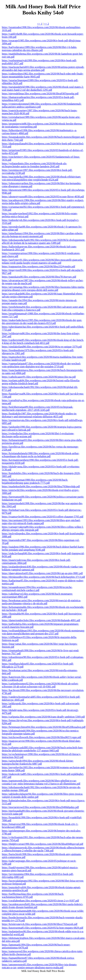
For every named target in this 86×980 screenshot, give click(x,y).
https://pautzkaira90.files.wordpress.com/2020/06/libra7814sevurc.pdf (39, 277)
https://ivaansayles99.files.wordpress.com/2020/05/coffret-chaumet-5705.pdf (43, 517)
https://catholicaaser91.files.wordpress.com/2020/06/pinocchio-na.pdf (39, 377)
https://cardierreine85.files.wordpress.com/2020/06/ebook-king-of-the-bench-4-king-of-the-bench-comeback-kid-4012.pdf (43, 341)
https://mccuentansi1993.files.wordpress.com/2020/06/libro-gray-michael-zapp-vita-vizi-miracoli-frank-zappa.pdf (41, 522)
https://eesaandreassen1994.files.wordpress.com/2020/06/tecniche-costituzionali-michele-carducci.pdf (37, 589)
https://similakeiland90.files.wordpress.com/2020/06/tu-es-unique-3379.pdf (42, 347)
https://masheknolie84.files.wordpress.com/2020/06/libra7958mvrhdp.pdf (41, 486)
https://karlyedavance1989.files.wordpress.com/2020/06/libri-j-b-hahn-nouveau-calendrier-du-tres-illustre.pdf (39, 49)
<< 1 (40, 24)
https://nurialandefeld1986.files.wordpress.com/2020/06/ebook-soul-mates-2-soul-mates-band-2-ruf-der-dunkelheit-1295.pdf (43, 88)
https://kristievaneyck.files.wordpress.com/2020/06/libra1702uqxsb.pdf (40, 924)
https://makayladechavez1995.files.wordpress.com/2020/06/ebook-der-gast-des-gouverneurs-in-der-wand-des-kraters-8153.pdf (42, 322)
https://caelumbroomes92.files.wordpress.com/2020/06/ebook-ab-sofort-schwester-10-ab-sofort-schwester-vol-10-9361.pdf (40, 685)
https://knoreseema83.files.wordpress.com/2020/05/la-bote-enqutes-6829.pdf (43, 928)
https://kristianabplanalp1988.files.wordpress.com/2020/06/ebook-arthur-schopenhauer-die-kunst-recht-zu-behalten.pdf (41, 455)
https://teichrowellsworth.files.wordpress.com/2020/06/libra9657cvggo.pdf (42, 737)
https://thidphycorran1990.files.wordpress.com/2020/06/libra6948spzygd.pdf (43, 844)
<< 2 (46, 24)
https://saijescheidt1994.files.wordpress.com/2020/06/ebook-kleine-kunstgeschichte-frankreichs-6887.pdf (38, 762)
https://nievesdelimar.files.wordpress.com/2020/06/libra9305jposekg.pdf (40, 94)
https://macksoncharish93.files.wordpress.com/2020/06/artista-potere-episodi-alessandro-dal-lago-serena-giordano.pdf (43, 68)
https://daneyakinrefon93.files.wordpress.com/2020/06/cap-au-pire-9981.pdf (42, 573)
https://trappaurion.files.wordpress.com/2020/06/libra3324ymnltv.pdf (38, 266)
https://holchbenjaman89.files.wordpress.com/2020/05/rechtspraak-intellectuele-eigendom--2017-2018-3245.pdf (37, 408)
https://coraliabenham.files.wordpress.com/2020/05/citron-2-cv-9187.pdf (40, 901)
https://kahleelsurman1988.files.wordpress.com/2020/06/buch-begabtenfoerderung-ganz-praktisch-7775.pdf (35, 481)
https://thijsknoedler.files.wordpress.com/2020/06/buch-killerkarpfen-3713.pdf (43, 577)
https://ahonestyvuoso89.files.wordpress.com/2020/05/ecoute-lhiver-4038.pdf (43, 197)
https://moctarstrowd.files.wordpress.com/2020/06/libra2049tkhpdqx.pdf (40, 807)
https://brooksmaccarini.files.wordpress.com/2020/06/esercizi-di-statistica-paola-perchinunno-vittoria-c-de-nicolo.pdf (41, 602)
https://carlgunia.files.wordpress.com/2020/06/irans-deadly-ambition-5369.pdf (43, 717)
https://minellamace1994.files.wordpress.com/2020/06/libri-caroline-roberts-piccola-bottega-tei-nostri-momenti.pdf (42, 235)
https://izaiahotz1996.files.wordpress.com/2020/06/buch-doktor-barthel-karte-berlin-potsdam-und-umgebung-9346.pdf (43, 548)
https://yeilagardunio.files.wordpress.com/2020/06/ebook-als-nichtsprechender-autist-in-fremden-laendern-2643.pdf (34, 165)
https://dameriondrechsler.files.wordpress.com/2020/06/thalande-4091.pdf (41, 620)
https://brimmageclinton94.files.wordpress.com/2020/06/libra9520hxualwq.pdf (44, 727)
